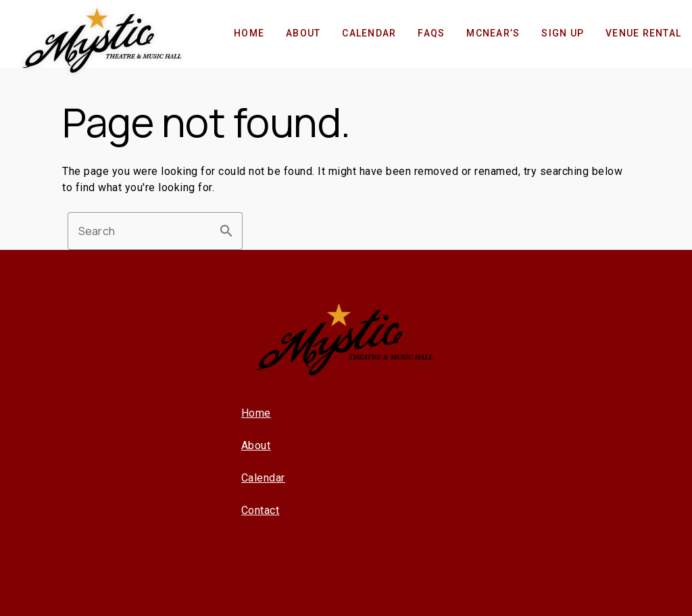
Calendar (263, 478)
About (256, 445)
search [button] (226, 231)
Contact (261, 510)
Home (256, 413)
